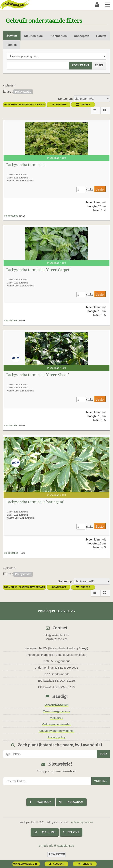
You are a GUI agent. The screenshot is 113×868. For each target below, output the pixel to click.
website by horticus (82, 822)
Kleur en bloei (34, 36)
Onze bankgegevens (57, 711)
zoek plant (81, 65)
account (56, 864)
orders (83, 104)
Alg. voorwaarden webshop (56, 731)
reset (99, 65)
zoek (103, 754)
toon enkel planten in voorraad (24, 104)
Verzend (101, 781)
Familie (12, 45)
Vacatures (56, 718)
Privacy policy (57, 737)
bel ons (71, 832)
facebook (41, 802)
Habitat (101, 36)
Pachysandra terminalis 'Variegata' (35, 502)
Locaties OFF (59, 104)
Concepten (81, 36)
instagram (71, 802)
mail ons (45, 832)
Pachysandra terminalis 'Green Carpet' (38, 270)
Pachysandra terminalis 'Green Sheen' (38, 375)
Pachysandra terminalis (26, 165)
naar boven (56, 854)
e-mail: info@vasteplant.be (57, 846)
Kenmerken (59, 36)
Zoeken (12, 35)
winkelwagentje (25, 864)
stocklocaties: (11, 216)
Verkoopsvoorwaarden (56, 724)
